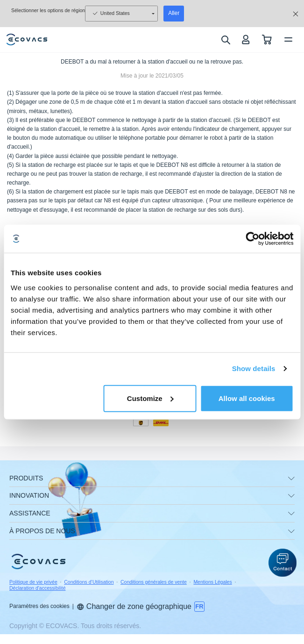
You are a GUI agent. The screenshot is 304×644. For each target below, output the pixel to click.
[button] (283, 563)
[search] (225, 40)
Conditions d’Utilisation (89, 582)
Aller (174, 13)
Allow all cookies (247, 398)
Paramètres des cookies (39, 606)
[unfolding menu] (291, 479)
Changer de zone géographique (134, 606)
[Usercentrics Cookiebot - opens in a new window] (252, 239)
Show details (254, 369)
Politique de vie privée (33, 582)
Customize (150, 398)
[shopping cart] (267, 39)
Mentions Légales (212, 582)
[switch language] (199, 607)
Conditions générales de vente (154, 582)
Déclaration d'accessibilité (37, 588)
